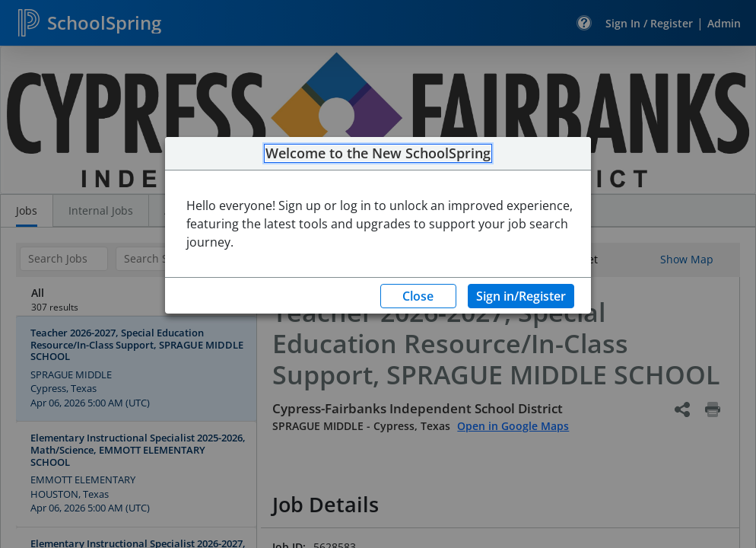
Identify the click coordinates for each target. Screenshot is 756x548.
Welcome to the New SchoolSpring (378, 154)
